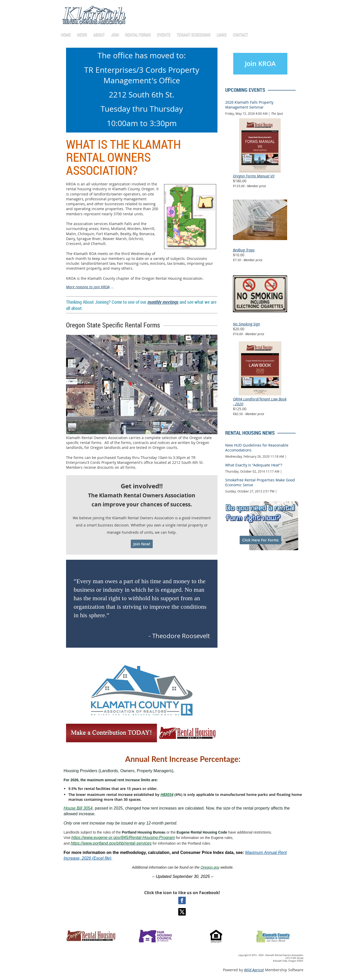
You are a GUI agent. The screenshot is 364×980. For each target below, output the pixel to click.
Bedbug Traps (244, 250)
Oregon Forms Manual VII (254, 176)
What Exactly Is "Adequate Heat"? (254, 465)
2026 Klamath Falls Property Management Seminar (249, 105)
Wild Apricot (254, 970)
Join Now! (142, 544)
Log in (273, 8)
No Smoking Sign (246, 324)
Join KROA (260, 64)
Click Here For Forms (260, 540)
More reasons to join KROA (88, 287)
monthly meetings (163, 302)
